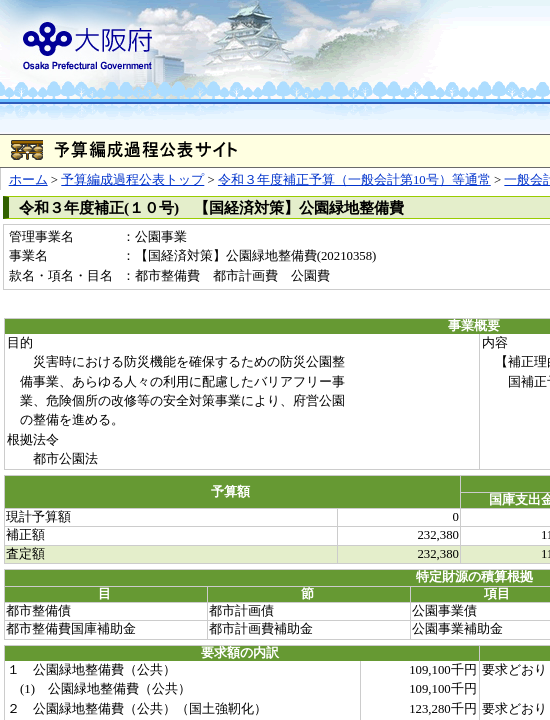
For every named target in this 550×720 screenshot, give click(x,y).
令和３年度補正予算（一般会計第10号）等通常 (354, 180)
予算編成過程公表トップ (132, 180)
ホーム (28, 180)
